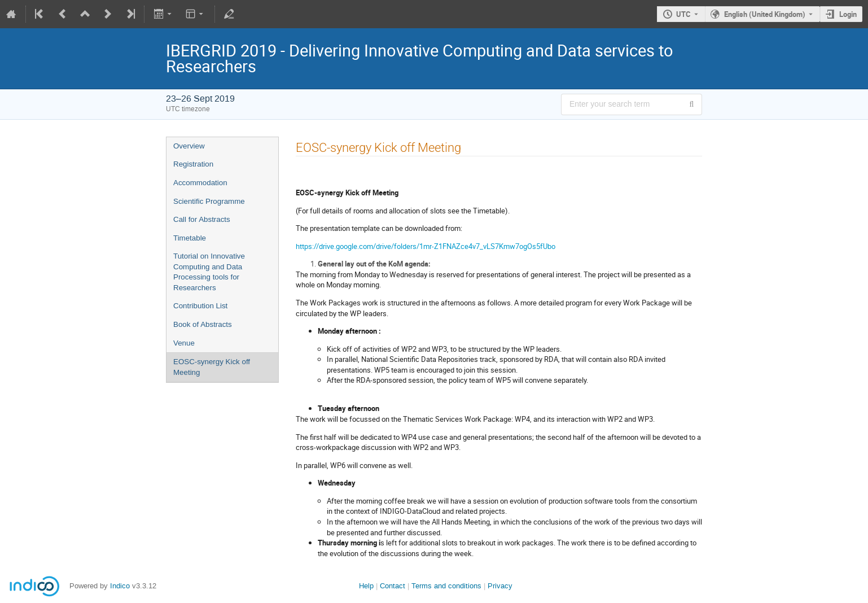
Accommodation (200, 183)
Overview (189, 146)
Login (848, 14)
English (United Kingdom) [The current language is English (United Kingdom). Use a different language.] (765, 14)
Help (366, 586)
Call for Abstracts (202, 219)
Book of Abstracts (203, 324)
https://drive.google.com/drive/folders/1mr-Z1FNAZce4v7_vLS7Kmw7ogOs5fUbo (426, 246)
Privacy (500, 586)
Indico (120, 586)
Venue (184, 343)
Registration (193, 164)
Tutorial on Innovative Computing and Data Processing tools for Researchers (209, 272)
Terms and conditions (446, 586)
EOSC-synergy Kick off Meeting (212, 367)
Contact (393, 586)
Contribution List (200, 306)
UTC (683, 14)
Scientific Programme (209, 201)
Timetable (190, 238)
